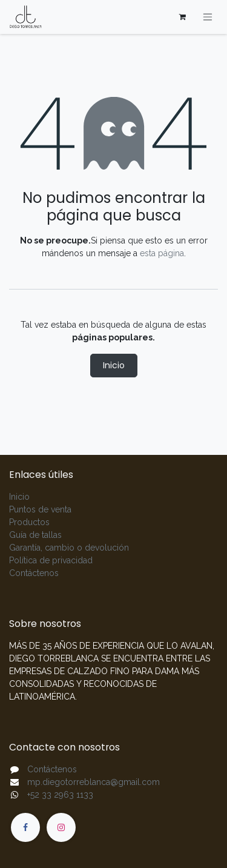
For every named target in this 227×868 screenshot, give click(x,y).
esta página (162, 253)
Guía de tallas (35, 535)
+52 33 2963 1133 (60, 795)
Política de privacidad (51, 560)
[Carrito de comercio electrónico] (182, 17)
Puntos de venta (40, 509)
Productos (29, 522)
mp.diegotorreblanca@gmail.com (94, 782)
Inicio (114, 365)
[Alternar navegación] (208, 17)
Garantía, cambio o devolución (69, 548)
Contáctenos (34, 573)
